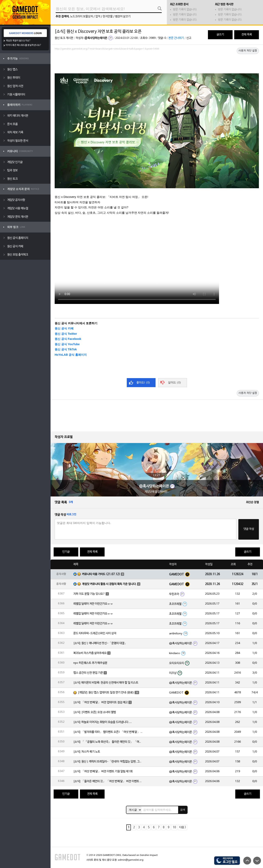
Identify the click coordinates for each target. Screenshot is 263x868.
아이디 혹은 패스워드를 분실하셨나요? (24, 45)
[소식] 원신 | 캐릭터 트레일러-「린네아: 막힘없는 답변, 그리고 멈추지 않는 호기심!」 (108, 762)
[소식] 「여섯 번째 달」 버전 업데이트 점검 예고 (101, 702)
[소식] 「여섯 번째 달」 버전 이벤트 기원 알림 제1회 (103, 772)
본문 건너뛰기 (176, 38)
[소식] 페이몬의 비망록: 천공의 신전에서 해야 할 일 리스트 (106, 683)
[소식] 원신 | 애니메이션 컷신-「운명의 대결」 (100, 643)
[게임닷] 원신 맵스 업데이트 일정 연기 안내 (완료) (106, 693)
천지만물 (108, 17)
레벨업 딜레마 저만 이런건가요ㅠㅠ (93, 604)
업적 (98, 17)
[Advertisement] (157, 63)
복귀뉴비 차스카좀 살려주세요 (90, 653)
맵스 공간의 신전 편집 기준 (88, 673)
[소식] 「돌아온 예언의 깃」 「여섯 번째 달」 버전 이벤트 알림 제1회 (108, 781)
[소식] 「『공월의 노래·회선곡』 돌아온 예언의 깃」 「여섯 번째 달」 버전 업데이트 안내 (108, 742)
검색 (183, 810)
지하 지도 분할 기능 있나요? (89, 594)
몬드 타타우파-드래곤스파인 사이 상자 (95, 633)
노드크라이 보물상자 (81, 17)
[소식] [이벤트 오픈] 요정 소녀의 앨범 (95, 712)
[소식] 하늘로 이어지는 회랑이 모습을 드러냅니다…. (103, 722)
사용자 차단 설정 (248, 51)
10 (174, 827)
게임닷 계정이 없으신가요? (18, 41)
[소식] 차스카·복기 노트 (87, 752)
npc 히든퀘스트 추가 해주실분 (90, 663)
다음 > (183, 827)
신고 (189, 38)
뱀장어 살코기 (123, 17)
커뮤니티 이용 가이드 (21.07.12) (101, 574)
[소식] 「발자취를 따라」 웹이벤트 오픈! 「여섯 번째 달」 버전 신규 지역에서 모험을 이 (108, 732)
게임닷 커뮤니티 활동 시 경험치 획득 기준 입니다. (109, 584)
